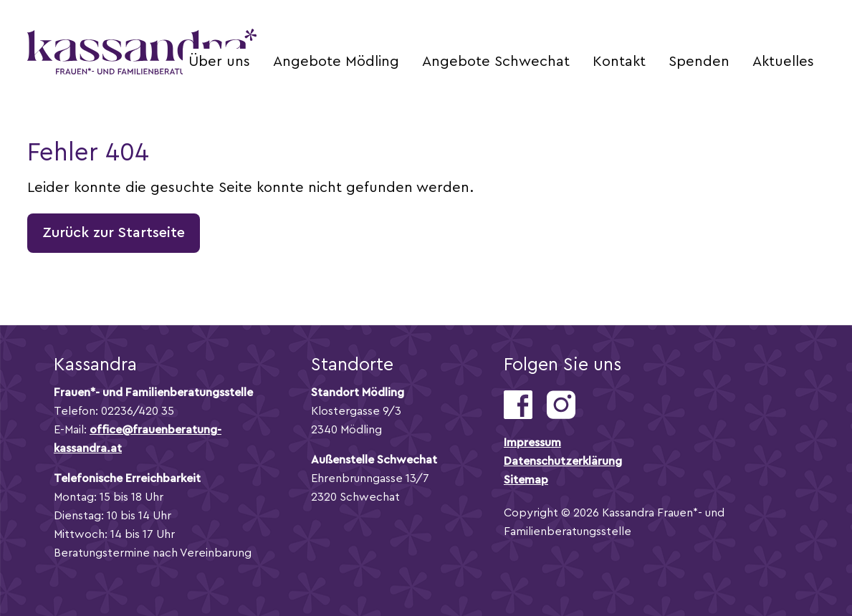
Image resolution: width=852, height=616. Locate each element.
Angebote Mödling (336, 62)
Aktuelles (783, 62)
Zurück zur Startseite (114, 233)
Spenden (699, 62)
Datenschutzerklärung (563, 461)
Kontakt (619, 62)
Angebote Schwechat (496, 62)
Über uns (219, 62)
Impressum (532, 443)
